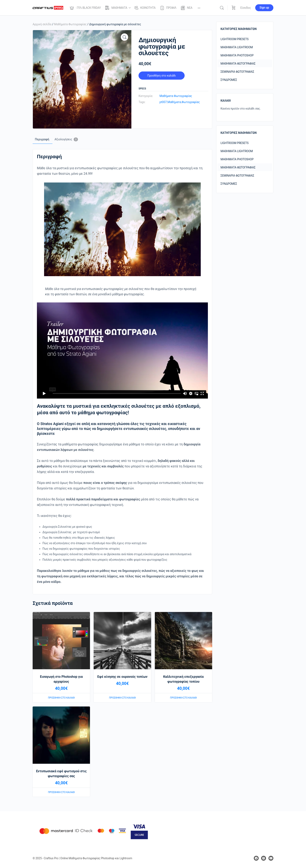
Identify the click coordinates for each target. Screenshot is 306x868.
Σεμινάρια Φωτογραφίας (237, 72)
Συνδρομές (229, 80)
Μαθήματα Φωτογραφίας (70, 24)
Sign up (264, 8)
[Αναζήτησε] (222, 8)
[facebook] (256, 858)
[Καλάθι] (234, 8)
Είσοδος (246, 8)
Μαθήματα (174, 102)
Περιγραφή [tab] (42, 139)
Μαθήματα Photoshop (237, 55)
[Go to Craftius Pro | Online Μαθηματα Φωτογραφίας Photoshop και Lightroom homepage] (48, 7)
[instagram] (264, 858)
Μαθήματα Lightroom (237, 47)
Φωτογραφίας (191, 102)
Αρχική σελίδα (42, 24)
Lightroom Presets (234, 39)
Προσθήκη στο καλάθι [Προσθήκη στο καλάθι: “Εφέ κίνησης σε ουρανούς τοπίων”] (122, 698)
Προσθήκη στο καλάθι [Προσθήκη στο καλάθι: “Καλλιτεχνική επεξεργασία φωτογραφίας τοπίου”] (183, 698)
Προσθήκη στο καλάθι (162, 76)
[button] (124, 37)
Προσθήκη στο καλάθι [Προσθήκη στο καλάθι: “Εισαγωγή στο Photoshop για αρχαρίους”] (61, 698)
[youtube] (271, 858)
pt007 (163, 102)
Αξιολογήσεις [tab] (66, 139)
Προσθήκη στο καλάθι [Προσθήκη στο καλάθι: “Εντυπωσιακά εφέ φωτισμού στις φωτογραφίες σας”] (61, 792)
